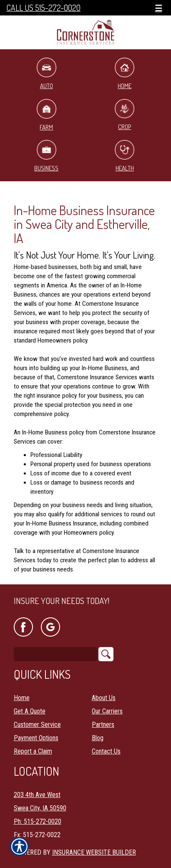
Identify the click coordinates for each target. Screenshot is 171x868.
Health (124, 156)
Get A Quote (30, 711)
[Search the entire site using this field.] (55, 654)
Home (124, 74)
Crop (124, 115)
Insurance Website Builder (94, 852)
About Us (104, 698)
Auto (47, 74)
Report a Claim (33, 751)
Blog (98, 738)
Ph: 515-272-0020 (38, 821)
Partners (103, 725)
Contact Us (106, 751)
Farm (47, 115)
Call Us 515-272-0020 (43, 8)
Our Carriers (107, 711)
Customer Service (37, 725)
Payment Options (36, 738)
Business (46, 156)
